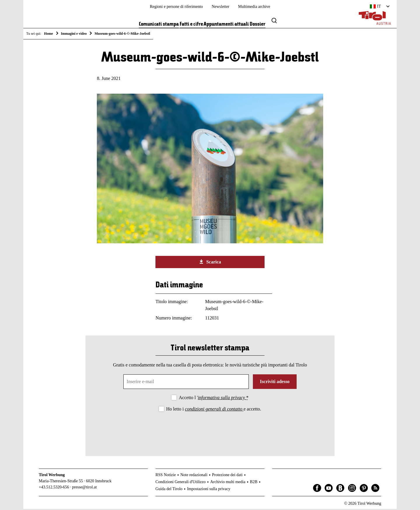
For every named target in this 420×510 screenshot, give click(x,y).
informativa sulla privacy (222, 399)
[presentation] (210, 430)
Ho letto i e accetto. (214, 410)
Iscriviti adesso (275, 383)
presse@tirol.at (84, 488)
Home (49, 34)
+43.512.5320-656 (54, 488)
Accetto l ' (214, 399)
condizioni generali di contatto (214, 410)
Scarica (210, 263)
